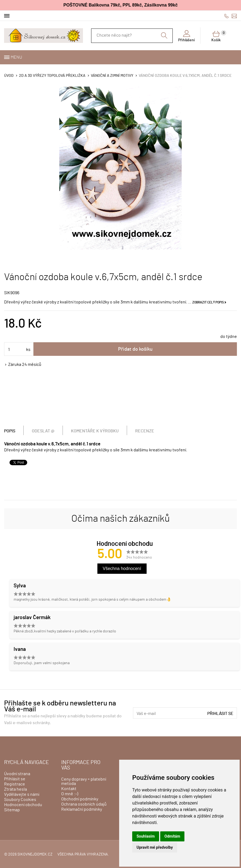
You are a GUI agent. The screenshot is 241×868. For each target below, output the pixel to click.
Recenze (145, 431)
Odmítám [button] (172, 836)
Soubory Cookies (20, 800)
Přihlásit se (220, 714)
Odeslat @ (43, 431)
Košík (219, 36)
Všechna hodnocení (122, 568)
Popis (10, 431)
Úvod (9, 76)
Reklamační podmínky (82, 809)
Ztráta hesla (16, 789)
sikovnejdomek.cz (35, 854)
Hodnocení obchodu (23, 805)
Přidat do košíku (135, 349)
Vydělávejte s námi (22, 794)
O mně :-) (70, 794)
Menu (16, 57)
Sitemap (12, 810)
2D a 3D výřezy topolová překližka (52, 76)
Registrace (15, 784)
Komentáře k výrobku (95, 431)
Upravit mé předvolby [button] (155, 847)
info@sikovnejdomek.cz (234, 16)
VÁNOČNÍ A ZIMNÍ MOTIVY (112, 76)
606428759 (226, 16)
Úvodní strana (17, 774)
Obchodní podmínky (80, 799)
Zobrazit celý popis (208, 302)
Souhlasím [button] (146, 836)
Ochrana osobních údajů (84, 804)
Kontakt (69, 789)
